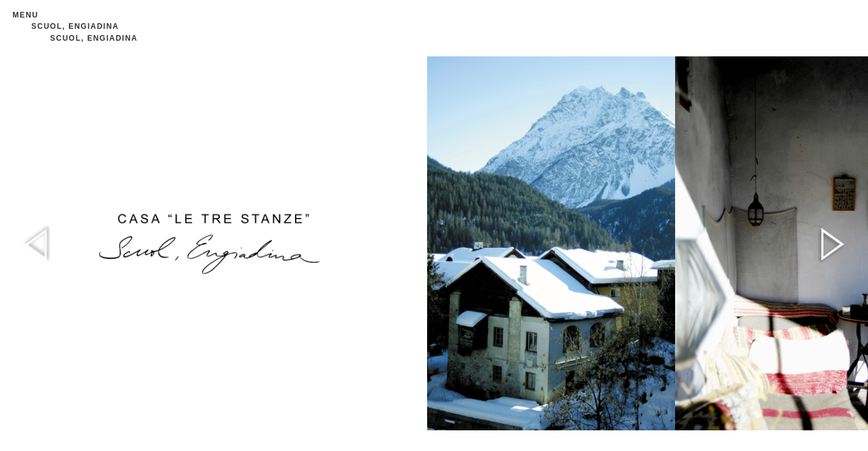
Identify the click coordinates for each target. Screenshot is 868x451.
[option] (551, 243)
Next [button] (832, 244)
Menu (25, 15)
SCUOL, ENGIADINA (75, 26)
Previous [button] (36, 244)
